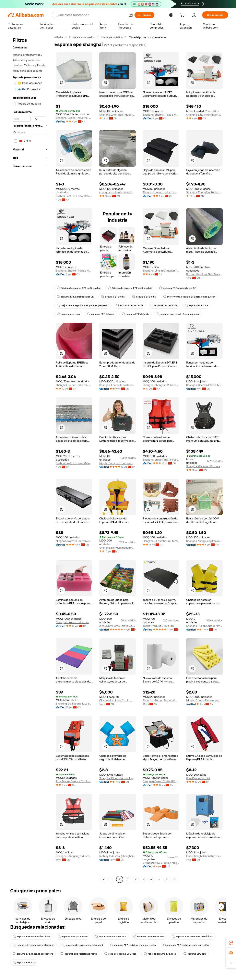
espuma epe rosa (196, 305)
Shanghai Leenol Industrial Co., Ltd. (74, 118)
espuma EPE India (113, 297)
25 (167, 879)
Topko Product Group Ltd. (159, 626)
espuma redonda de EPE (110, 936)
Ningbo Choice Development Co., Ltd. (204, 700)
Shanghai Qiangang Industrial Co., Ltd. (74, 856)
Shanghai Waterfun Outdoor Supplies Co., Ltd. (204, 466)
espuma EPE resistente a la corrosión (133, 945)
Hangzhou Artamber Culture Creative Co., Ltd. (161, 541)
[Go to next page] (175, 879)
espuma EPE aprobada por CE (177, 288)
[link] (231, 943)
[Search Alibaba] (91, 15)
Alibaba (59, 37)
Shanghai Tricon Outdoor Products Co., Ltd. (204, 626)
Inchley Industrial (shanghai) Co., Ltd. (118, 856)
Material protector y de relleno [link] (147, 37)
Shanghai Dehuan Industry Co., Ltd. (118, 548)
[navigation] (30, 459)
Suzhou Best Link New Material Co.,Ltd (74, 196)
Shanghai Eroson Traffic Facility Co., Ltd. (161, 460)
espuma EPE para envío (73, 936)
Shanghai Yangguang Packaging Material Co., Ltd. (204, 541)
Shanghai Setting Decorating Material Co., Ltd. (161, 700)
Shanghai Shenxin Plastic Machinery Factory (161, 115)
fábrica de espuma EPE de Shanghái (79, 288)
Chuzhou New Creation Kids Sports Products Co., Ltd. (161, 863)
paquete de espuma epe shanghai (33, 945)
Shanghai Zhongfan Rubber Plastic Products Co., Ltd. (118, 115)
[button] (131, 15)
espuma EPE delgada (101, 314)
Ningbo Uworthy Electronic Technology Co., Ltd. (74, 541)
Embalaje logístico (112, 37)
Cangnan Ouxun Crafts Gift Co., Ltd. (161, 781)
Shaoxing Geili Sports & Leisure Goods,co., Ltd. (74, 704)
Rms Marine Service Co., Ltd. (73, 781)
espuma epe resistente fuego (79, 954)
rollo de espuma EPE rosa (120, 954)
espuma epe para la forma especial (178, 314)
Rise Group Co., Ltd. (198, 778)
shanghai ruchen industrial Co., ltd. (118, 192)
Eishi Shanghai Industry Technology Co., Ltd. (204, 856)
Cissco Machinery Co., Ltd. (116, 700)
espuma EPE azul (195, 954)
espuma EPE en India (130, 305)
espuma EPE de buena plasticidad (192, 936)
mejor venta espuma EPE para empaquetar (189, 297)
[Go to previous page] (104, 879)
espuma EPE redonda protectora (33, 954)
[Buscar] (144, 15)
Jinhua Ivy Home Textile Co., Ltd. (118, 626)
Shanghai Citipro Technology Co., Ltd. (118, 778)
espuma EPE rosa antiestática (31, 936)
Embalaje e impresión (82, 37)
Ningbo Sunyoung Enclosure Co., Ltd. (118, 463)
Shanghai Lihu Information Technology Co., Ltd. (204, 115)
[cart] (183, 16)
